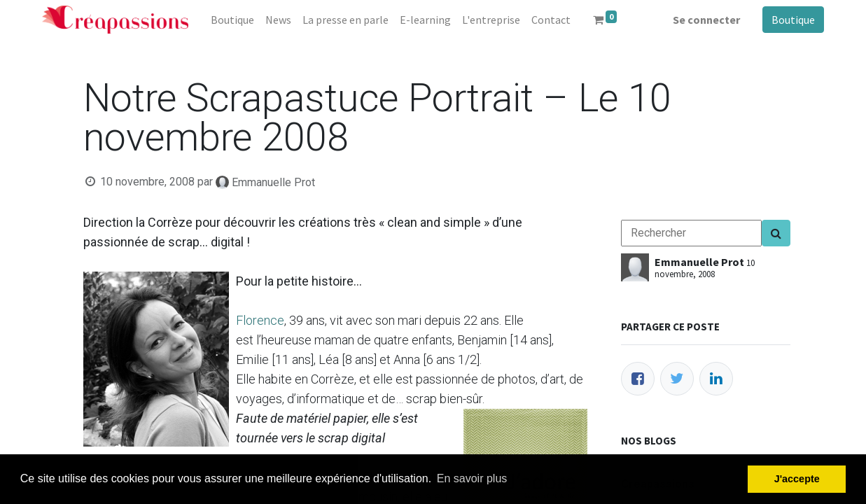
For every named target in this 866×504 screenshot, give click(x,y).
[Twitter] (677, 379)
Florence (260, 320)
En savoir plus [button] (472, 478)
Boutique (793, 20)
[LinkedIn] (716, 379)
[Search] (776, 233)
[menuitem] (232, 20)
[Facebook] (638, 379)
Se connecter (706, 20)
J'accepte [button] (797, 479)
